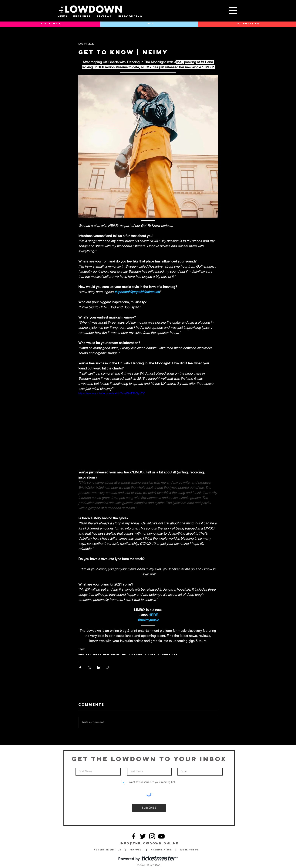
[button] (233, 11)
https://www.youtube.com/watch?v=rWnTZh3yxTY (112, 393)
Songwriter (168, 654)
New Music (112, 654)
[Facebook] (134, 836)
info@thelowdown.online (149, 843)
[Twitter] (143, 836)
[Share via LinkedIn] (99, 668)
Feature (138, 850)
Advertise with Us (108, 850)
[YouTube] (161, 836)
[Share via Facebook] (80, 668)
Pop (81, 654)
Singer (150, 654)
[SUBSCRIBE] (149, 808)
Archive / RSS (162, 850)
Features (94, 654)
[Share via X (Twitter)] (89, 668)
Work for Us (190, 850)
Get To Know (133, 654)
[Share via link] (108, 668)
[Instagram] (152, 836)
